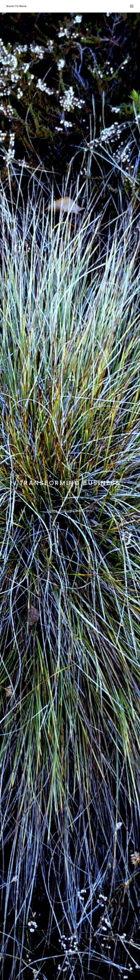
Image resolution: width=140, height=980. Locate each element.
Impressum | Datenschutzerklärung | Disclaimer (99, 958)
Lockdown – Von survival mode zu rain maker (113, 899)
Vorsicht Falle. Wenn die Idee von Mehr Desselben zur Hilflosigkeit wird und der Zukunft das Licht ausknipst (113, 874)
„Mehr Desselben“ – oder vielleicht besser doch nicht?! (113, 916)
